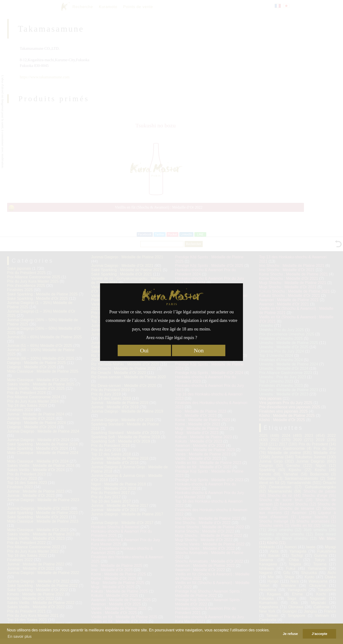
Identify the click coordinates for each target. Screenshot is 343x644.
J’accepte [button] (319, 634)
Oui (144, 350)
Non (199, 350)
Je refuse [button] (290, 634)
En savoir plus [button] (20, 637)
